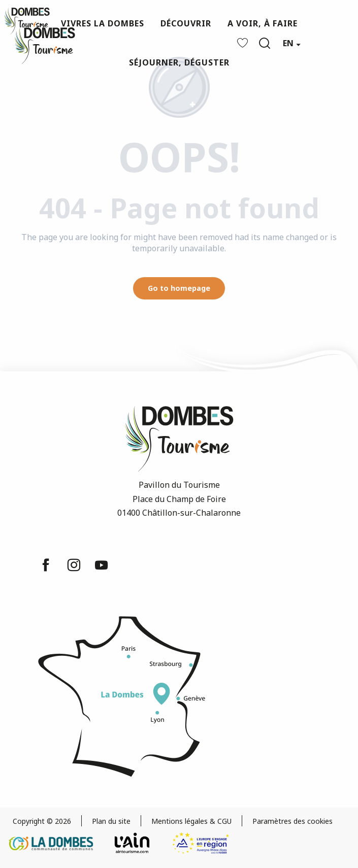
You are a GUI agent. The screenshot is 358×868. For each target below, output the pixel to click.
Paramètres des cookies (292, 821)
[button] (265, 43)
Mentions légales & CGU (191, 821)
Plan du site (111, 821)
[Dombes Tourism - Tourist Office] (27, 21)
